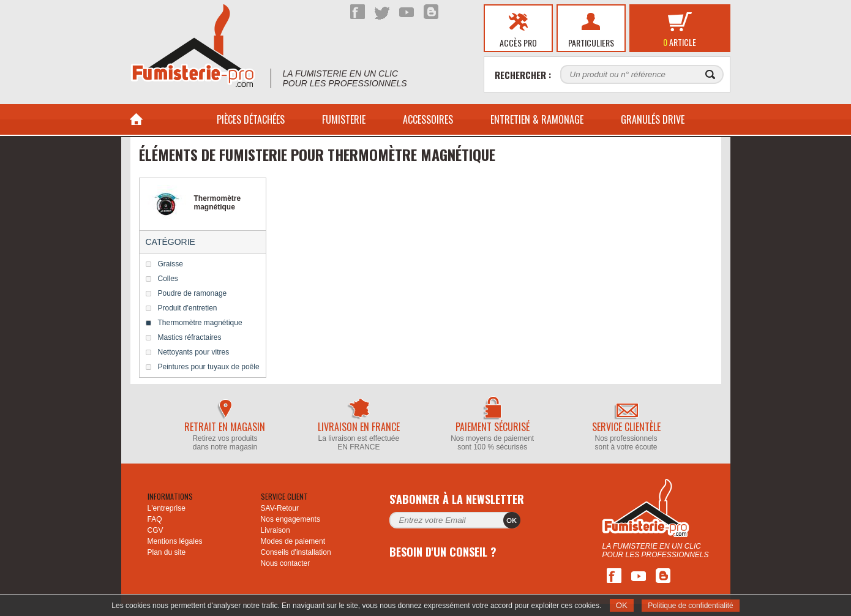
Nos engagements (291, 519)
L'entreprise (167, 508)
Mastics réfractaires (190, 337)
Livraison (276, 530)
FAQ (155, 519)
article (680, 42)
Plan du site (167, 552)
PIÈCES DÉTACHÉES (251, 119)
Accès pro (518, 43)
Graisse (171, 264)
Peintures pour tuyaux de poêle (209, 367)
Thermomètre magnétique (200, 323)
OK (622, 605)
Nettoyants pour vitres (194, 352)
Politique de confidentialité (690, 606)
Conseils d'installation (296, 552)
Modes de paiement (293, 541)
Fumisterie (344, 119)
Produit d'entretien (188, 308)
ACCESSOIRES (428, 119)
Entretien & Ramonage (537, 119)
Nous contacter (286, 563)
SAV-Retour (280, 508)
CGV (156, 530)
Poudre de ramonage (193, 293)
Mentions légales (175, 541)
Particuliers (591, 43)
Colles (168, 279)
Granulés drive (653, 119)
